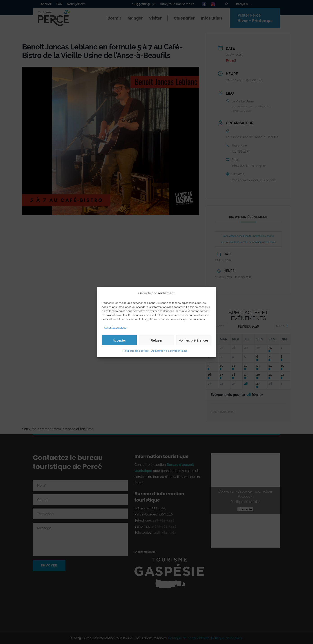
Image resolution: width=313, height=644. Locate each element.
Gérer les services (115, 328)
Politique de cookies (136, 351)
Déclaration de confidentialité (169, 351)
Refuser (157, 340)
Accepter (119, 340)
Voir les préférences (194, 340)
